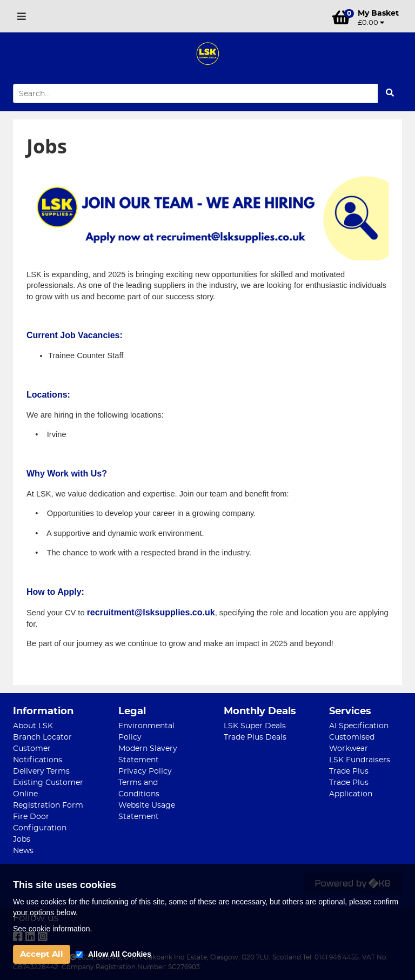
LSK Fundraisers (360, 760)
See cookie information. (52, 929)
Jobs (22, 840)
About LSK (33, 726)
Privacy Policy (145, 771)
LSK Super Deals (255, 726)
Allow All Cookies (120, 954)
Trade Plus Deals (255, 737)
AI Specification (359, 726)
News (23, 851)
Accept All (42, 954)
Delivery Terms (41, 771)
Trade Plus (349, 771)
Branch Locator (42, 737)
